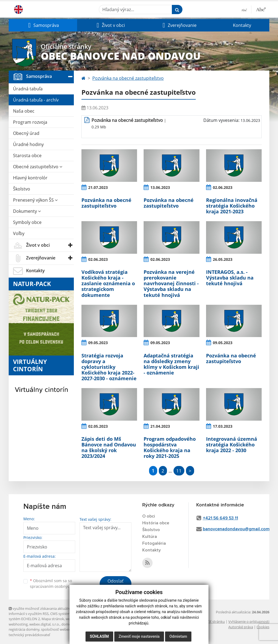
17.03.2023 (223, 426)
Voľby (19, 233)
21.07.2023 (98, 187)
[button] (43, 25)
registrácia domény (24, 629)
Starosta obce (27, 156)
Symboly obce (27, 222)
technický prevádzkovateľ (29, 635)
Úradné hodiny (28, 144)
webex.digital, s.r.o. (45, 624)
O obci (149, 516)
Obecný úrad (26, 133)
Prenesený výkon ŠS (35, 200)
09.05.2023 (98, 343)
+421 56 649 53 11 (220, 518)
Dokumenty (27, 211)
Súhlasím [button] (99, 636)
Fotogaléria (154, 543)
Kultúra (150, 537)
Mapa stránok (53, 619)
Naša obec (24, 111)
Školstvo (22, 189)
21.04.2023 (160, 426)
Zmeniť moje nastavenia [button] (139, 636)
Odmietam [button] (178, 636)
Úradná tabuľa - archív (36, 100)
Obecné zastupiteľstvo (38, 167)
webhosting (18, 624)
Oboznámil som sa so (58, 583)
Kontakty (242, 25)
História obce (156, 523)
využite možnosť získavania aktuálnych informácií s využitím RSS (42, 611)
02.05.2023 (98, 426)
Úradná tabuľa (28, 89)
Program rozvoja (30, 122)
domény (68, 624)
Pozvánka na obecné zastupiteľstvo (128, 78)
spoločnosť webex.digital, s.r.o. (66, 629)
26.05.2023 (223, 259)
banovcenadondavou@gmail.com (236, 529)
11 (179, 471)
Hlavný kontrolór (30, 178)
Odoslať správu (116, 584)
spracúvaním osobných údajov (58, 586)
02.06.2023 (223, 187)
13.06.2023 (160, 187)
